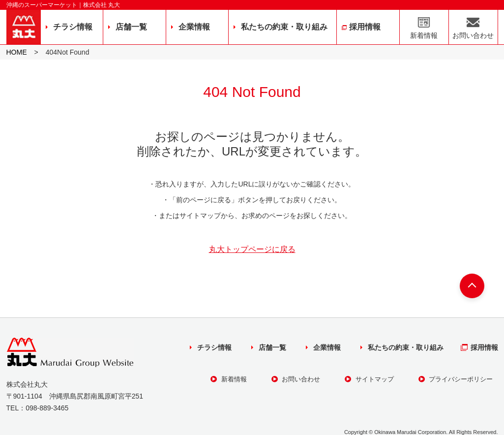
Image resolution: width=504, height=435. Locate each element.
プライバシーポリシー (456, 379)
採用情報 (365, 27)
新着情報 (424, 35)
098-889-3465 (47, 408)
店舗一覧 (131, 27)
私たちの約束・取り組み (284, 27)
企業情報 (194, 27)
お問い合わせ (473, 35)
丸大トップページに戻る (252, 249)
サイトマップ (369, 379)
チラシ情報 (73, 27)
